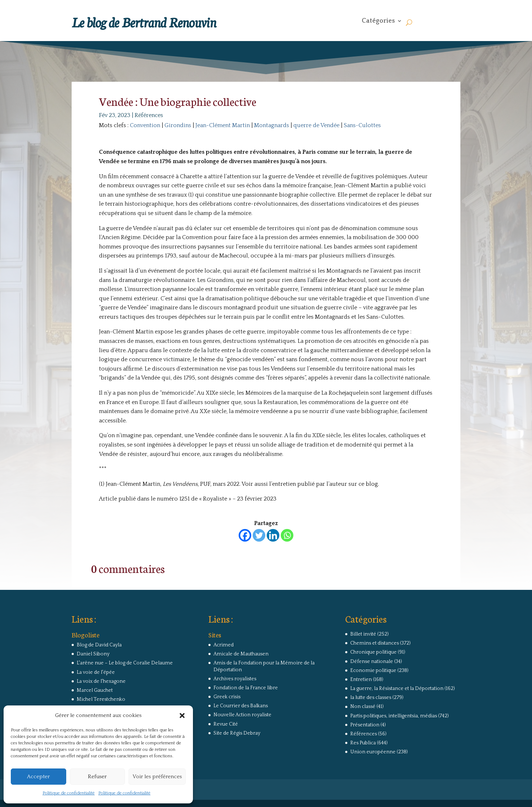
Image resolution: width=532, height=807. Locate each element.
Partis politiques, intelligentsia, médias (394, 716)
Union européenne (373, 752)
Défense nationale (372, 662)
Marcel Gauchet (95, 690)
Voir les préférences (157, 777)
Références (149, 115)
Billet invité (363, 634)
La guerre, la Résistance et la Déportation (397, 689)
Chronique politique (373, 652)
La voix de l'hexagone (101, 681)
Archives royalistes (235, 679)
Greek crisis (227, 697)
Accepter (38, 777)
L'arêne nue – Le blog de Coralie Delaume (125, 663)
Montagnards (272, 125)
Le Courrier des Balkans (241, 706)
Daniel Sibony (93, 654)
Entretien (361, 680)
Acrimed (224, 645)
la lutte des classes (371, 698)
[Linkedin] (273, 535)
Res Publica (363, 743)
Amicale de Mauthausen (241, 654)
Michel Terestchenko (101, 699)
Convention (145, 125)
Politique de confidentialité (69, 793)
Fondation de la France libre (246, 688)
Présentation (365, 725)
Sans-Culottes (362, 125)
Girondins (178, 125)
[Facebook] (245, 535)
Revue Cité (226, 724)
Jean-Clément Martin (223, 125)
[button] (182, 716)
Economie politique (373, 671)
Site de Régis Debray (237, 733)
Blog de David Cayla (99, 645)
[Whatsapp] (287, 535)
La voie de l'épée (96, 672)
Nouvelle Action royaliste (242, 715)
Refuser (97, 777)
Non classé (363, 707)
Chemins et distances (375, 643)
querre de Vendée (316, 125)
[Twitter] (259, 535)
